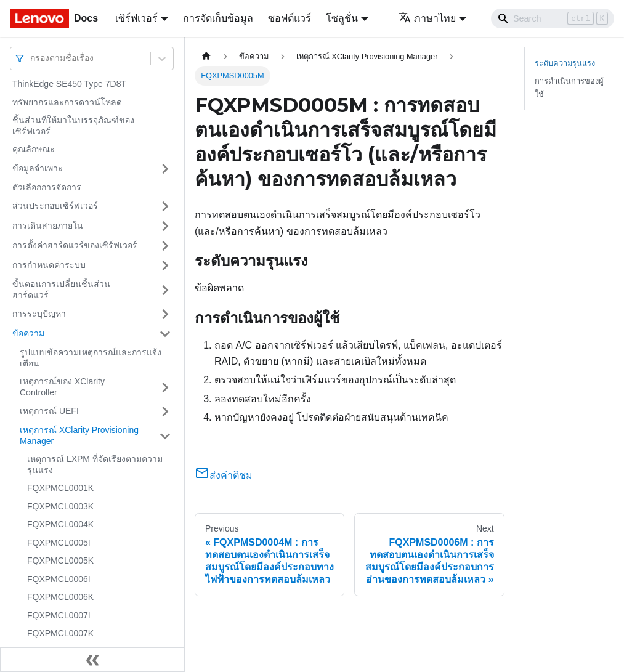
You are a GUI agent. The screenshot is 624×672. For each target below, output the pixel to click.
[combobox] (31, 58)
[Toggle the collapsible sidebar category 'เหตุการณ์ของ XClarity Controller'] (165, 387)
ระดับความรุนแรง (565, 63)
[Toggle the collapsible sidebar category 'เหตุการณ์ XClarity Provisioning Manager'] (165, 436)
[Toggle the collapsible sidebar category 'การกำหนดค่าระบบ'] (165, 265)
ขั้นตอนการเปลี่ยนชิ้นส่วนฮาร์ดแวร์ (61, 289)
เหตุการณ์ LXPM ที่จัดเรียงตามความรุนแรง (95, 464)
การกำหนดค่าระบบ (49, 265)
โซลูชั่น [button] (342, 18)
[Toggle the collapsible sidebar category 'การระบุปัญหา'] (165, 314)
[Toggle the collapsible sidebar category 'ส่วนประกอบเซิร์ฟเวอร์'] (165, 206)
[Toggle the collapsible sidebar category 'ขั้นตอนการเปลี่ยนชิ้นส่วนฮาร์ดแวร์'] (165, 290)
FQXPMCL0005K (60, 561)
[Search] (553, 18)
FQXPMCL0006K (60, 597)
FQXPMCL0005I (59, 543)
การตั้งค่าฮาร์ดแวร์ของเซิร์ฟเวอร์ (75, 245)
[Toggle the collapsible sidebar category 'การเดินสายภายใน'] (165, 226)
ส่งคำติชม (224, 475)
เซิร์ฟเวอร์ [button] (136, 18)
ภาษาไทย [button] (427, 18)
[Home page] (206, 56)
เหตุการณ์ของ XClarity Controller (62, 387)
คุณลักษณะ (34, 149)
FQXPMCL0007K (60, 633)
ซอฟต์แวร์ (290, 18)
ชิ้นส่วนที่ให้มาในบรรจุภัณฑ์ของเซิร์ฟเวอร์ (73, 126)
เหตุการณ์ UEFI (49, 411)
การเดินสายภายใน (48, 225)
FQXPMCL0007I (59, 615)
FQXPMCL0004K (60, 524)
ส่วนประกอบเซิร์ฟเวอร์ (55, 206)
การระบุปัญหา (39, 314)
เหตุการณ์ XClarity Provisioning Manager (79, 435)
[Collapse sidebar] (92, 660)
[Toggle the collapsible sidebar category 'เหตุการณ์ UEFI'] (165, 411)
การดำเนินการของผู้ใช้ (569, 87)
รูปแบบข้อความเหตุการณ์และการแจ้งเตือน (91, 358)
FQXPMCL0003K (60, 506)
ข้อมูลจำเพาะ (38, 168)
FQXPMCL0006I (59, 579)
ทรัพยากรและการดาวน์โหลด (67, 102)
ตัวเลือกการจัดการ (47, 187)
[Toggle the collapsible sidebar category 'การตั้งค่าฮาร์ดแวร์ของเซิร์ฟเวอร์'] (165, 246)
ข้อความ (28, 333)
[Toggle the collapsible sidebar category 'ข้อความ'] (165, 334)
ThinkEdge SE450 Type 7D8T (69, 84)
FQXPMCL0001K (60, 488)
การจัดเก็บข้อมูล (218, 18)
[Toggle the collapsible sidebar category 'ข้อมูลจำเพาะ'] (165, 169)
